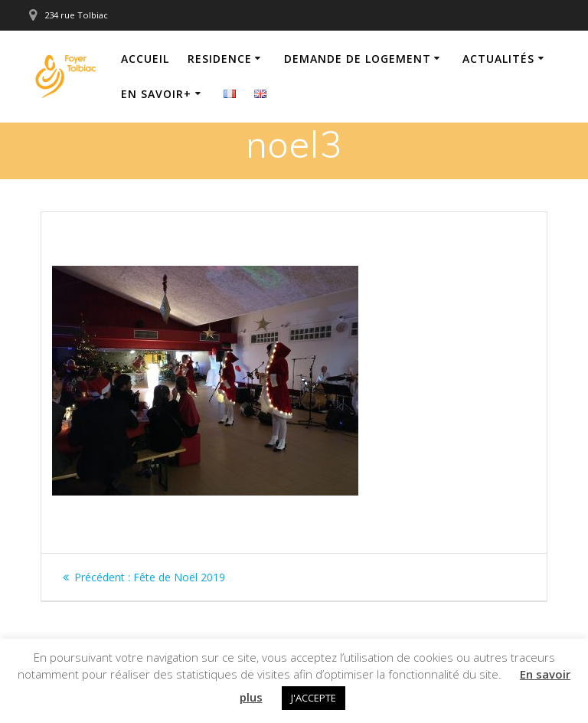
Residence (220, 59)
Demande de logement (358, 59)
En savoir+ (156, 94)
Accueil (145, 59)
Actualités (498, 59)
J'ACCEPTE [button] (314, 698)
